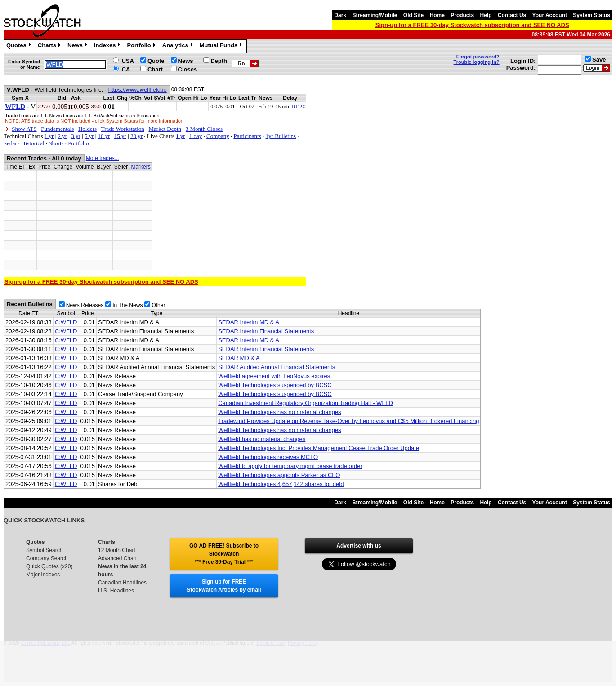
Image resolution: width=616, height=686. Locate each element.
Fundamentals (57, 129)
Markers (141, 167)
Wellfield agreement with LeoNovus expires (274, 376)
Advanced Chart (117, 558)
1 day (196, 136)
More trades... (103, 158)
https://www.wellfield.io (138, 90)
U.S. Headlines (116, 591)
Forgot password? (478, 57)
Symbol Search (44, 550)
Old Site (413, 15)
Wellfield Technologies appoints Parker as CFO (279, 475)
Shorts (56, 143)
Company (218, 136)
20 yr (136, 136)
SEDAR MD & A (239, 358)
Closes (188, 69)
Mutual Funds (222, 46)
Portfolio (142, 46)
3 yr (76, 136)
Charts (50, 46)
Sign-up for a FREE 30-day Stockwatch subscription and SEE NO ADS (472, 25)
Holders (87, 129)
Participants (247, 136)
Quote (156, 61)
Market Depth (165, 129)
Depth (219, 61)
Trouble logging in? (477, 62)
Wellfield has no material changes (262, 439)
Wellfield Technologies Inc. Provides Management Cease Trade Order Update (319, 448)
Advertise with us (359, 546)
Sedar (10, 143)
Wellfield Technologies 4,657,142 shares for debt (281, 484)
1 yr (49, 136)
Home (437, 15)
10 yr (104, 136)
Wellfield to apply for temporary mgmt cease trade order (290, 466)
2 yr (62, 136)
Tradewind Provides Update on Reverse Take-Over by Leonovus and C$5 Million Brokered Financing (348, 421)
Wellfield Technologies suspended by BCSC (275, 385)
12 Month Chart (117, 550)
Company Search (47, 558)
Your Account (550, 15)
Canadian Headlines (122, 583)
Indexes (108, 46)
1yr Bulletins (281, 136)
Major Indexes (43, 575)
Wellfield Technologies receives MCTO (268, 457)
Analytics (179, 46)
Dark (340, 15)
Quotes (20, 46)
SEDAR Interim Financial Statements (266, 331)
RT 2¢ (298, 107)
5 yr (89, 136)
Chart (155, 69)
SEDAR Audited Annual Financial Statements (277, 367)
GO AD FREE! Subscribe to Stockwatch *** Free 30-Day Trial (224, 554)
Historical (33, 143)
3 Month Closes (204, 129)
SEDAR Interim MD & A (249, 322)
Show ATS (24, 129)
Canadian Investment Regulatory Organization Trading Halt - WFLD (306, 403)
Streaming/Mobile (375, 15)
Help (486, 15)
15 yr (120, 136)
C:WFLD (66, 322)
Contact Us (512, 15)
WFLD (15, 107)
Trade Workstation (123, 129)
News (78, 46)
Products (462, 15)
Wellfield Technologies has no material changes (279, 412)
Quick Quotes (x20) (49, 566)
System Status (591, 15)
